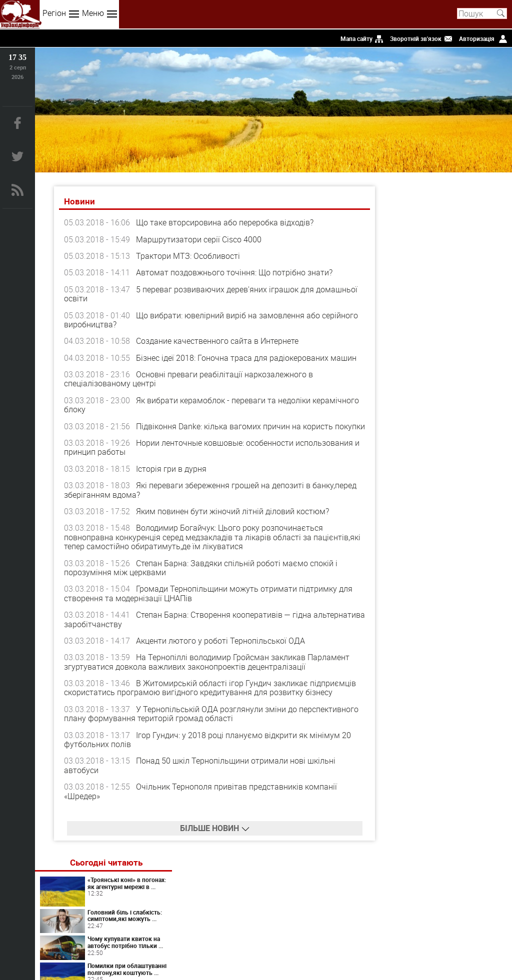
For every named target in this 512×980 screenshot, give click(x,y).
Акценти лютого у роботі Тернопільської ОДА (221, 650)
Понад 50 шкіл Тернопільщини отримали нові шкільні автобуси (201, 775)
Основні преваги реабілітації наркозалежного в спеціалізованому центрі (189, 379)
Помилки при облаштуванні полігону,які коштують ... (462, 316)
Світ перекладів (457, 414)
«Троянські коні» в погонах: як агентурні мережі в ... (473, 213)
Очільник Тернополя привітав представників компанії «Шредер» (201, 801)
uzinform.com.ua (254, 943)
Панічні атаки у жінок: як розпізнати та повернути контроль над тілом (472, 599)
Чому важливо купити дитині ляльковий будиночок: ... (463, 353)
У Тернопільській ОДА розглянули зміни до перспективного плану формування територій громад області (181, 723)
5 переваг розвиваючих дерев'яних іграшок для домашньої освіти (190, 294)
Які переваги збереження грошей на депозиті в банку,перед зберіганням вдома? (211, 499)
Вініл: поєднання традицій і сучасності (472, 666)
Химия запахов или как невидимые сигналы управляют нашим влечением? (471, 636)
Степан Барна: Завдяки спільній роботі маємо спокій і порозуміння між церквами (202, 577)
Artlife (457, 566)
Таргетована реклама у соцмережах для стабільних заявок (472, 487)
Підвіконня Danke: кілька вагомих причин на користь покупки (199, 431)
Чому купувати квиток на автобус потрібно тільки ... (469, 283)
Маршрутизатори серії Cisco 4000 (200, 239)
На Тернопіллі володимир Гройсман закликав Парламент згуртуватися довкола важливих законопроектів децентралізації (208, 671)
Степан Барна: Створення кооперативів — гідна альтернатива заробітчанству (189, 629)
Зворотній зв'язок (416, 38)
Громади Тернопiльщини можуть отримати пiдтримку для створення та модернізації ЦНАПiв (209, 603)
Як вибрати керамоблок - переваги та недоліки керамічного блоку (188, 405)
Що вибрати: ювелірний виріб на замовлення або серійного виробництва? (193, 320)
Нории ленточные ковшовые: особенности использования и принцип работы (209, 457)
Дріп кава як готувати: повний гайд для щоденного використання (472, 520)
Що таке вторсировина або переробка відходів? (226, 223)
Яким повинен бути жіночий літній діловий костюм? (233, 521)
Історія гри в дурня (172, 478)
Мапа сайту (356, 38)
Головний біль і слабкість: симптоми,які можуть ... (464, 249)
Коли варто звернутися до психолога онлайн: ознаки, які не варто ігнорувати (447, 450)
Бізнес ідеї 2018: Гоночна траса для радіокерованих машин (247, 358)
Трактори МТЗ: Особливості (189, 256)
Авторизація (477, 38)
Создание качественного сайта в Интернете (218, 341)
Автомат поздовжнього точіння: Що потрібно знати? (235, 273)
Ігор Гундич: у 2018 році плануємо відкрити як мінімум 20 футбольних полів (208, 749)
